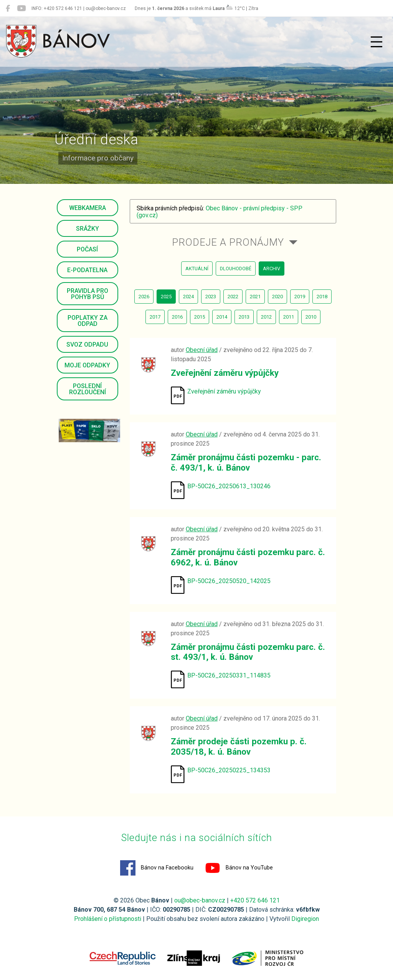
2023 (211, 297)
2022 (233, 297)
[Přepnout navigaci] (376, 42)
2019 (300, 297)
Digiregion (305, 919)
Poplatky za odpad (88, 321)
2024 (188, 297)
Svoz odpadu (87, 345)
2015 (200, 317)
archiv (272, 269)
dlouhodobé (236, 269)
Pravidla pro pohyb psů (88, 294)
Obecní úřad (202, 350)
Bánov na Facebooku (157, 868)
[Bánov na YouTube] (21, 8)
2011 (289, 317)
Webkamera (88, 208)
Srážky (88, 229)
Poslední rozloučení (88, 389)
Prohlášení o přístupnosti (108, 919)
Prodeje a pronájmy (228, 242)
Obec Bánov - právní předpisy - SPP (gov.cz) (220, 212)
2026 (144, 297)
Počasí (87, 249)
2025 (166, 297)
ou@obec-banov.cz (200, 900)
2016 (177, 317)
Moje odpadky (87, 365)
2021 (255, 297)
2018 (322, 297)
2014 (222, 317)
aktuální (197, 269)
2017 (155, 317)
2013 (244, 317)
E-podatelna (87, 270)
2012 (266, 317)
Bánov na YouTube (239, 868)
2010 (311, 317)
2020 (277, 297)
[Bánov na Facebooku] (8, 8)
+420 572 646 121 (255, 900)
